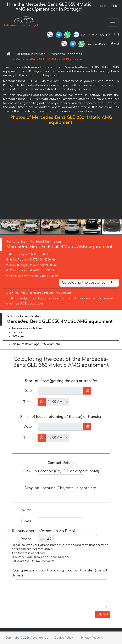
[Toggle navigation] (113, 23)
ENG (115, 6)
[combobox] (47, 539)
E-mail (26, 521)
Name (27, 510)
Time (27, 402)
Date (28, 391)
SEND (103, 614)
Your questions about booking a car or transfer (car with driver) (61, 573)
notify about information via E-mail (44, 531)
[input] (61, 391)
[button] (118, 173)
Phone (26, 539)
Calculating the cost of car (88, 283)
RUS (104, 6)
